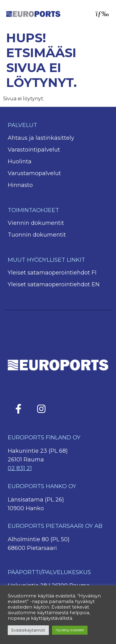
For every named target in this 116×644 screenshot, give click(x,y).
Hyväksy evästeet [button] (70, 630)
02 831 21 (20, 468)
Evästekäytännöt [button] (28, 630)
